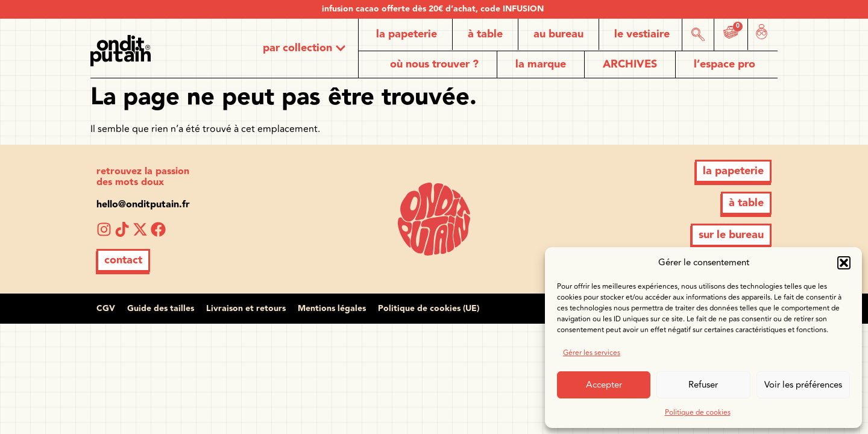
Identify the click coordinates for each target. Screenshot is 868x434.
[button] (844, 263)
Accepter (604, 385)
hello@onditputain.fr (143, 205)
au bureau (558, 34)
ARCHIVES (630, 64)
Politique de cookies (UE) (429, 309)
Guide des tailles (161, 309)
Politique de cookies (698, 413)
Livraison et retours (246, 309)
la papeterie (407, 34)
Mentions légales (332, 309)
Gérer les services (592, 353)
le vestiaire (642, 34)
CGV (106, 309)
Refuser (703, 385)
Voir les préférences (803, 385)
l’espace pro (725, 64)
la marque (541, 64)
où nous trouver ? (434, 64)
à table (485, 34)
